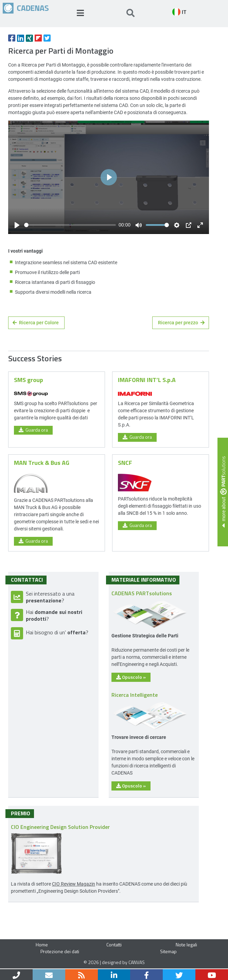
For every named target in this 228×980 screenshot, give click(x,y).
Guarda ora (33, 430)
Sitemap (168, 951)
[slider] (70, 225)
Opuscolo (131, 677)
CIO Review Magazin (74, 884)
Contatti (114, 945)
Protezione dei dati (60, 951)
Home (42, 945)
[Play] (17, 225)
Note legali (186, 945)
